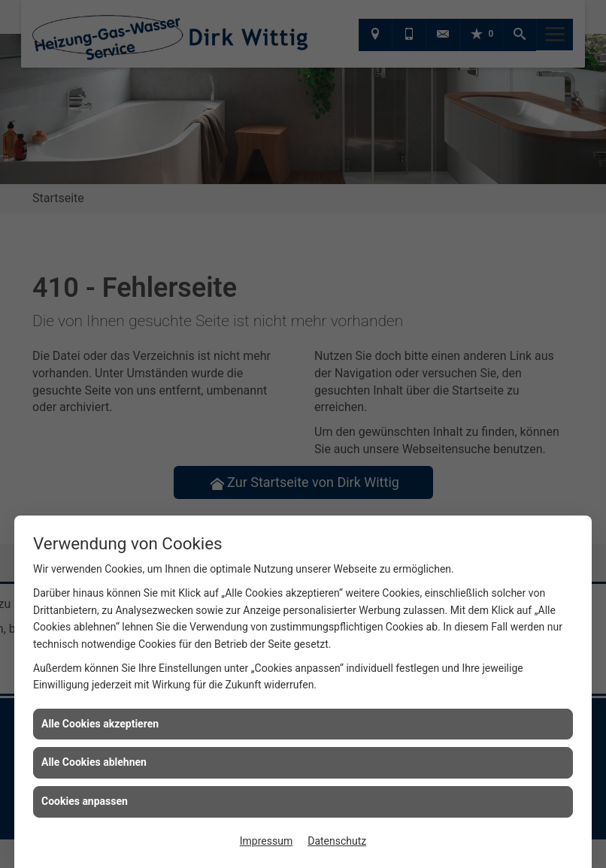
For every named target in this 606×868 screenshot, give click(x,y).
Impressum (266, 841)
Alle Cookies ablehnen (94, 762)
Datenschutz (337, 841)
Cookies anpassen (85, 801)
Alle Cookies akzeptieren (100, 724)
